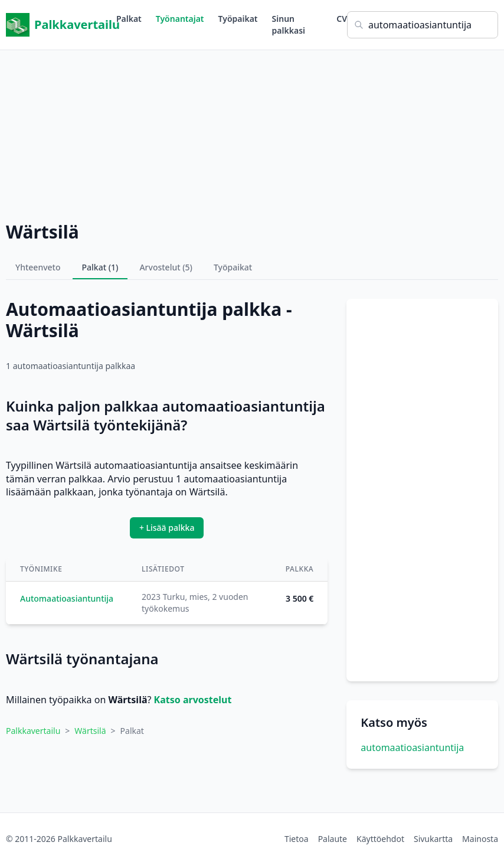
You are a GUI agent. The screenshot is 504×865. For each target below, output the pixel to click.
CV (342, 19)
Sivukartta (433, 839)
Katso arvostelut (193, 700)
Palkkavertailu (61, 25)
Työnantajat (180, 19)
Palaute (333, 839)
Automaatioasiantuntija (67, 598)
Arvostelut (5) (166, 267)
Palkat (129, 19)
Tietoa (297, 839)
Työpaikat (238, 19)
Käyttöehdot (380, 839)
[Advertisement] (252, 133)
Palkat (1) (100, 267)
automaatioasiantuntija (412, 748)
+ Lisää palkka (167, 528)
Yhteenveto (38, 267)
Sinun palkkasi (289, 25)
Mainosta (480, 839)
